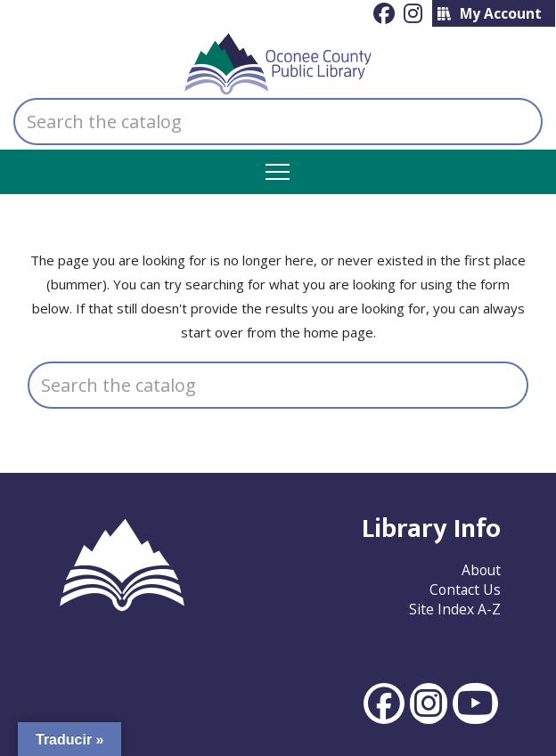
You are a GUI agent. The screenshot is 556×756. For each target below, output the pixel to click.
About (481, 570)
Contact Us (465, 589)
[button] (278, 172)
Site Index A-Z (455, 609)
